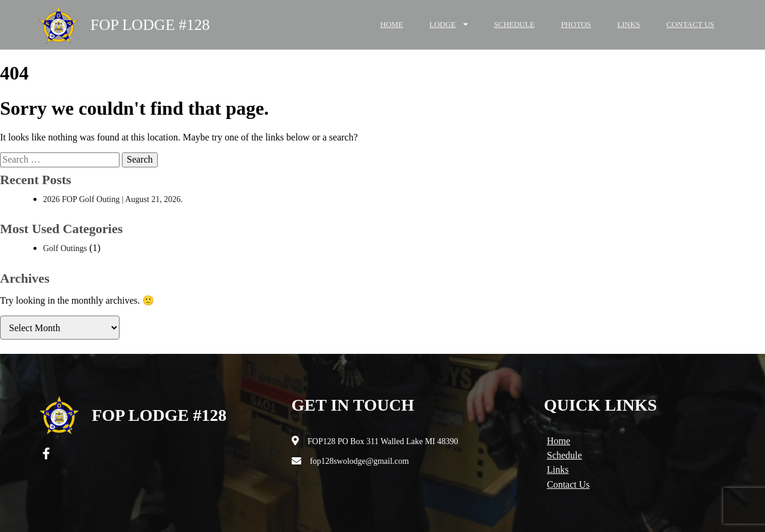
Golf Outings (65, 248)
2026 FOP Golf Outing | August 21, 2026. (113, 199)
